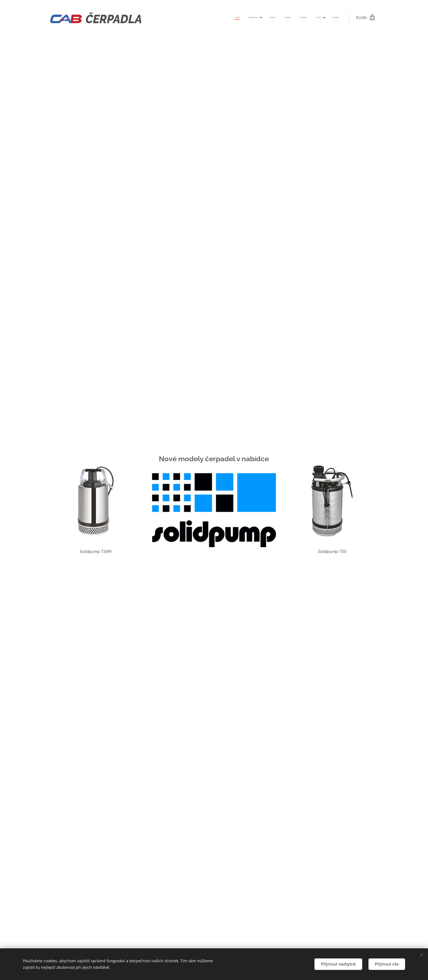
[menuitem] (283, 18)
